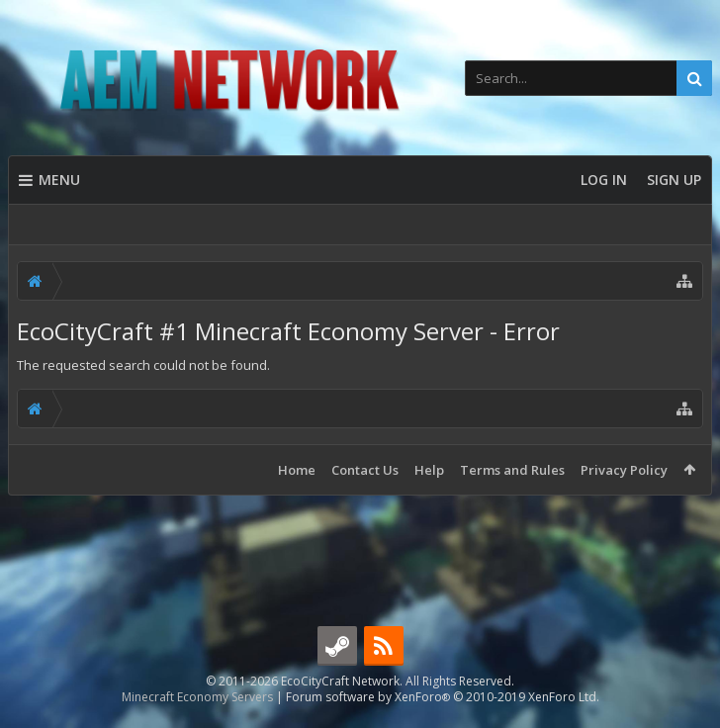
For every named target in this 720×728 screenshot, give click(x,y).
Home (297, 470)
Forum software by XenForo (443, 697)
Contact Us (365, 470)
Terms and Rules (512, 470)
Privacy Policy (624, 470)
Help (429, 470)
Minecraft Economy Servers (197, 697)
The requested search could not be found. (143, 365)
